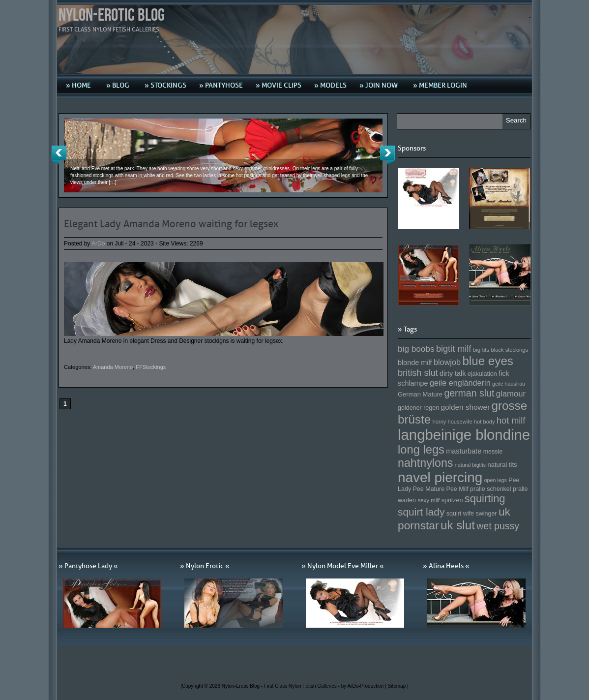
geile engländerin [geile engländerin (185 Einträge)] (460, 383)
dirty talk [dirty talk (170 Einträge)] (453, 373)
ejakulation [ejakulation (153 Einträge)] (482, 374)
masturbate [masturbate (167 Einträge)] (464, 451)
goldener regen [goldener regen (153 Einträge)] (418, 408)
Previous (59, 155)
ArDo (98, 243)
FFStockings (151, 367)
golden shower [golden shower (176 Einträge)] (466, 407)
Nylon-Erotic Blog (112, 15)
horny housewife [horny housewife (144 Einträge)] (453, 422)
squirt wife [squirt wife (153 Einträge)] (460, 514)
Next (387, 155)
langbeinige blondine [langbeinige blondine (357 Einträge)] (464, 435)
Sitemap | (398, 686)
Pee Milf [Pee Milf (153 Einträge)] (457, 489)
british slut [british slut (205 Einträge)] (418, 373)
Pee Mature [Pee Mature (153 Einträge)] (428, 489)
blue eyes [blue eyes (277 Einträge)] (488, 361)
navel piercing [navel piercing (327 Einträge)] (440, 477)
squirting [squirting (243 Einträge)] (485, 499)
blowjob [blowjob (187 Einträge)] (447, 362)
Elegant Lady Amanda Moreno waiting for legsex (171, 224)
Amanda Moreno (113, 367)
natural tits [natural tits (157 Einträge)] (502, 465)
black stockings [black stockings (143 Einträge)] (510, 350)
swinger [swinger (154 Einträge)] (486, 514)
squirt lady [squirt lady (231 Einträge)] (421, 512)
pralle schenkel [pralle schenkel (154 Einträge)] (491, 489)
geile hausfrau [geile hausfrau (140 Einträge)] (509, 384)
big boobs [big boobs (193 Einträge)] (416, 349)
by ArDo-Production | (365, 686)
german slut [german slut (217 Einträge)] (469, 393)
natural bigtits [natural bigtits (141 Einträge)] (470, 465)
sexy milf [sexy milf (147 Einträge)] (428, 500)
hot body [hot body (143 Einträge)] (485, 422)
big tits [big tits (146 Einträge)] (481, 350)
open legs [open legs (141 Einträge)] (496, 480)
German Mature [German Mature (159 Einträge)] (420, 394)
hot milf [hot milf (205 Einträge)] (511, 421)
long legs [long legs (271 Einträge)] (421, 450)
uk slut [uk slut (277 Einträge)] (458, 525)
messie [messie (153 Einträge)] (493, 452)
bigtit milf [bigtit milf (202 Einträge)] (454, 349)
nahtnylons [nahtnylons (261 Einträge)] (425, 463)
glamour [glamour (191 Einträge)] (511, 394)
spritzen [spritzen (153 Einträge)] (452, 500)
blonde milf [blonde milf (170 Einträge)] (415, 363)
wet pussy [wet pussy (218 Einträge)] (498, 526)
